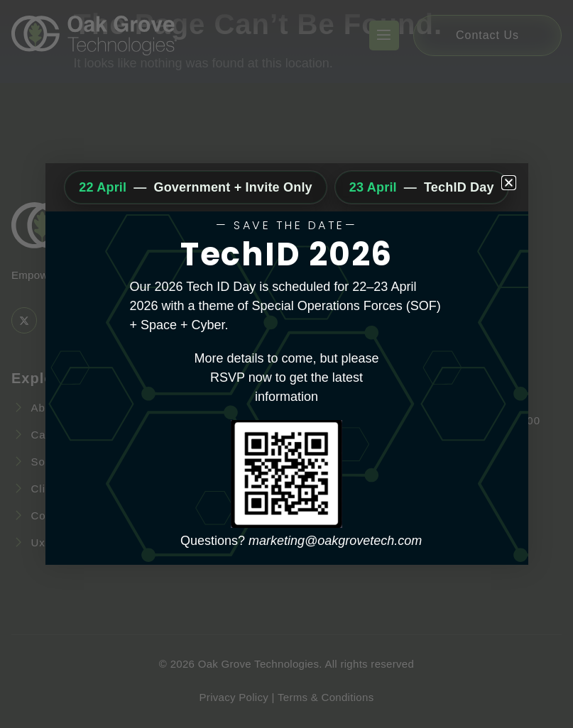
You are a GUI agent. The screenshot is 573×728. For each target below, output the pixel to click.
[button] (509, 183)
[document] (286, 364)
